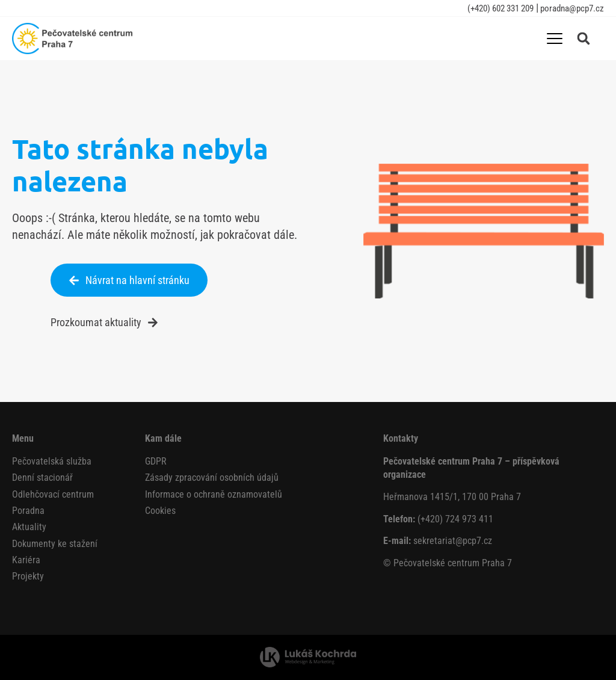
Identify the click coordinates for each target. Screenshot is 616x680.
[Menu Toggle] (555, 39)
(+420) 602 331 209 (500, 8)
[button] (584, 39)
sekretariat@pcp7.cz (453, 541)
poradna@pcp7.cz (571, 8)
